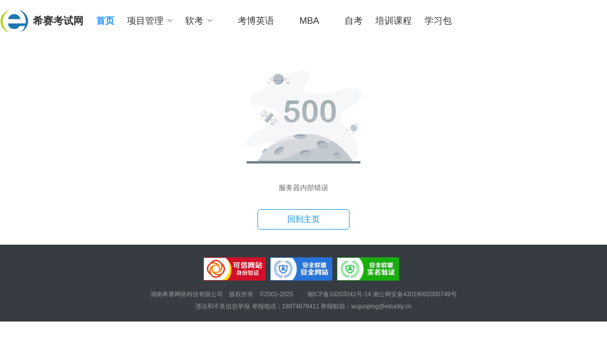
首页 (105, 21)
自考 (354, 21)
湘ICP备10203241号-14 (340, 294)
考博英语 (256, 21)
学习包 (438, 21)
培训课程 (394, 21)
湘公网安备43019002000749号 (415, 294)
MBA (309, 21)
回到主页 (303, 219)
